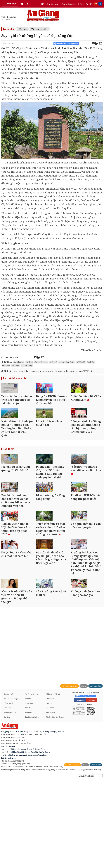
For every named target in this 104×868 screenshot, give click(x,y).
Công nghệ (8, 769)
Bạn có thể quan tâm (14, 379)
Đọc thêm (8, 468)
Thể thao (29, 773)
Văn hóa (23, 29)
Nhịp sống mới (10, 778)
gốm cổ (61, 362)
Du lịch (7, 783)
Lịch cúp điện (87, 4)
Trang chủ (8, 29)
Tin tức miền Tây (32, 783)
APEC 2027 (81, 362)
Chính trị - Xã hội (53, 760)
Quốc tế (49, 769)
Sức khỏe (50, 773)
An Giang (15, 366)
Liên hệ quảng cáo (50, 4)
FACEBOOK (80, 766)
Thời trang (51, 778)
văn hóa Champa (41, 362)
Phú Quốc (6, 366)
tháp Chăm (70, 362)
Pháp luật (29, 769)
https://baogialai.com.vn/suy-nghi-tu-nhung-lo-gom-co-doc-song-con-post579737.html (48, 371)
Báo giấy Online (69, 4)
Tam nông (29, 778)
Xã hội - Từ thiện (11, 764)
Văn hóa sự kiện (39, 29)
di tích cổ (29, 362)
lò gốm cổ (53, 362)
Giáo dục (50, 764)
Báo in (84, 752)
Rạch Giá (91, 362)
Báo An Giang (27, 366)
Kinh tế (28, 764)
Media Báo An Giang (55, 783)
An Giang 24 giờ (32, 760)
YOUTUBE (91, 766)
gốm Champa (19, 362)
